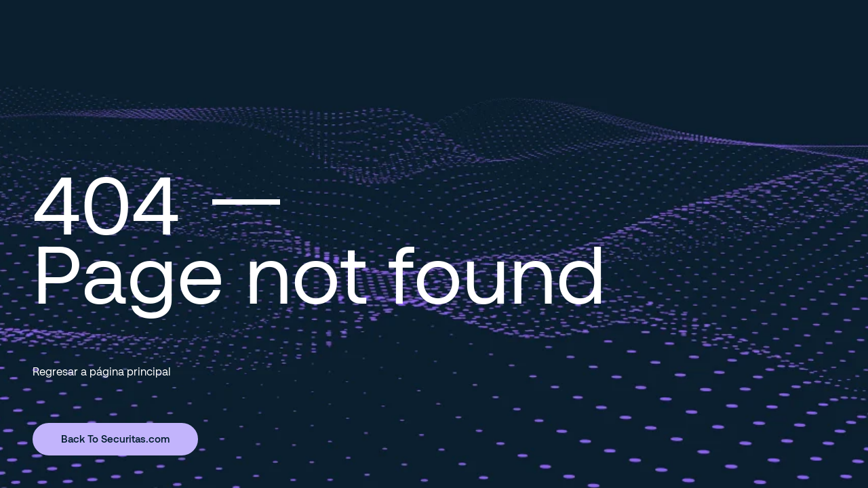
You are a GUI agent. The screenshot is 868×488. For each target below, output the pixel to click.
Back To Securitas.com (115, 439)
